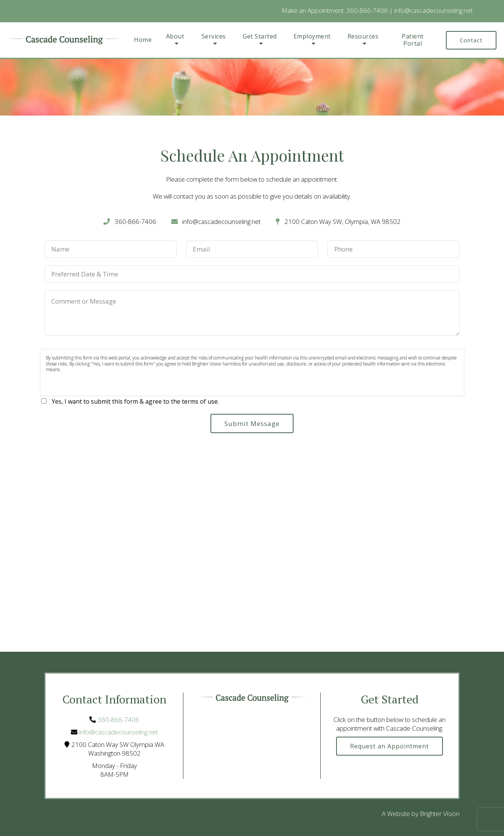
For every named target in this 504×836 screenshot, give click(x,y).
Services (214, 37)
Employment (312, 37)
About (175, 37)
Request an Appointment (390, 746)
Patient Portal (413, 40)
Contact (471, 40)
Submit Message (252, 423)
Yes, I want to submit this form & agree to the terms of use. (135, 401)
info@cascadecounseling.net (433, 10)
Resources (363, 37)
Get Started (260, 37)
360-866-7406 (367, 10)
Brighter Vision (440, 814)
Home (143, 40)
